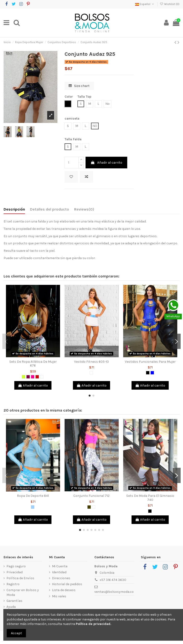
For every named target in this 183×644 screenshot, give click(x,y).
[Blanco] (42, 377)
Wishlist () (170, 4)
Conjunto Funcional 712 (91, 496)
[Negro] (148, 373)
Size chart (79, 86)
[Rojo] (37, 377)
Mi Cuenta (60, 566)
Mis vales (59, 596)
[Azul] (152, 373)
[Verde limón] (24, 377)
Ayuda (11, 607)
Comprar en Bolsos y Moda (23, 592)
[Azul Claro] (33, 507)
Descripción (14, 209)
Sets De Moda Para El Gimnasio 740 (150, 498)
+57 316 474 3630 (113, 580)
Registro (13, 584)
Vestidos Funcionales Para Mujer (150, 362)
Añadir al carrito (106, 163)
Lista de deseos (64, 590)
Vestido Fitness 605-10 (91, 362)
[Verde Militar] (89, 507)
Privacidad (15, 572)
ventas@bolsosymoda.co (114, 592)
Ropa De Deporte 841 (33, 496)
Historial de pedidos (67, 584)
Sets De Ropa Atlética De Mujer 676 (33, 364)
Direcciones (61, 578)
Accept (16, 633)
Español (145, 4)
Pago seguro (16, 566)
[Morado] (28, 377)
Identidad (59, 572)
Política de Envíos (20, 578)
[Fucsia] (33, 377)
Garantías (14, 601)
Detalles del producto (50, 209)
